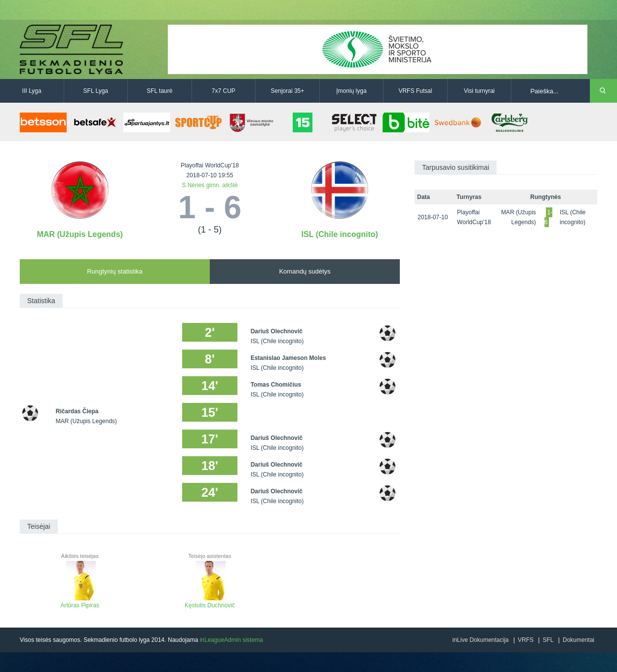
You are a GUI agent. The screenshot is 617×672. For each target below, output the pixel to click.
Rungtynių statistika (115, 271)
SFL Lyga (96, 91)
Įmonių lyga (351, 91)
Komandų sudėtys (305, 271)
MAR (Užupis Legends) (80, 234)
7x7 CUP (224, 91)
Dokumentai (578, 640)
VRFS (526, 640)
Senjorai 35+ (288, 91)
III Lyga (32, 91)
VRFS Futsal (415, 91)
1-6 (549, 217)
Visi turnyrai (479, 91)
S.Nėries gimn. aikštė (210, 185)
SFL (548, 640)
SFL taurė (159, 91)
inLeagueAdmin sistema (231, 640)
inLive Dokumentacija (480, 640)
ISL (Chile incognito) (340, 234)
